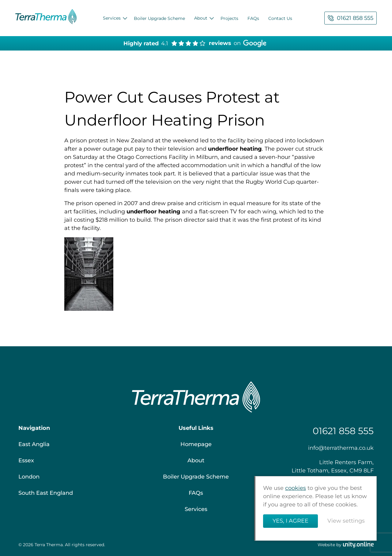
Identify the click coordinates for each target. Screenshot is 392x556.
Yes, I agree (290, 521)
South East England (46, 493)
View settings (346, 521)
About (201, 18)
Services (112, 18)
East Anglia (34, 444)
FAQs (253, 18)
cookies (296, 488)
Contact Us (280, 18)
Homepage (196, 444)
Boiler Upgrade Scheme (159, 18)
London (29, 477)
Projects (229, 18)
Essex (26, 460)
